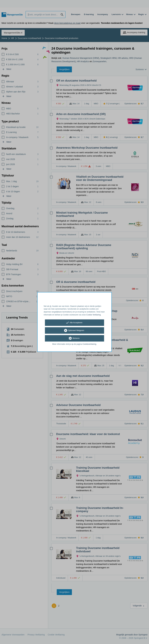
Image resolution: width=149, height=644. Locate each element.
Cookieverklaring (89, 344)
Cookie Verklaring (94, 315)
